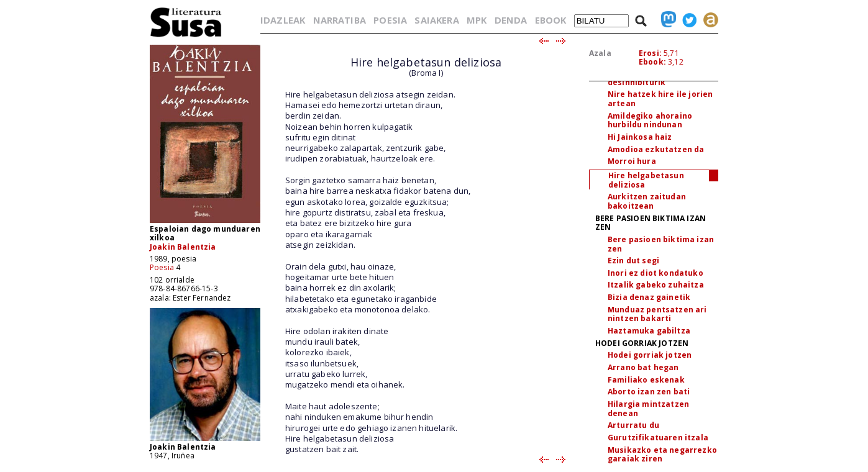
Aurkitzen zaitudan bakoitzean (647, 201)
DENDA (511, 20)
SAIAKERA (436, 20)
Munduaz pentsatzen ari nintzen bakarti (657, 314)
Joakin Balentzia (183, 247)
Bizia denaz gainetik (649, 297)
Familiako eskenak (646, 380)
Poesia (162, 267)
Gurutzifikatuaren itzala (658, 438)
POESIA (390, 20)
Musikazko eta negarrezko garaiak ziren (662, 455)
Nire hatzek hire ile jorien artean (660, 99)
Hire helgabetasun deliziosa (646, 180)
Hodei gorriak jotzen (650, 355)
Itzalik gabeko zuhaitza (656, 285)
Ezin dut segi (633, 261)
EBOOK (551, 20)
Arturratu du (633, 425)
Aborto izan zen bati (649, 392)
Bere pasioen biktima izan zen (661, 244)
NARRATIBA (340, 20)
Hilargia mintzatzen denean (648, 409)
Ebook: (652, 62)
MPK (477, 20)
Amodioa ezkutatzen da (656, 149)
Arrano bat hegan (643, 367)
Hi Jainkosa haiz (640, 137)
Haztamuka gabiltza (649, 331)
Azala (600, 53)
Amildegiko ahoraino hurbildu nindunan (650, 120)
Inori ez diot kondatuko (656, 273)
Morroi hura (632, 161)
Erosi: (650, 53)
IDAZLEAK (283, 20)
